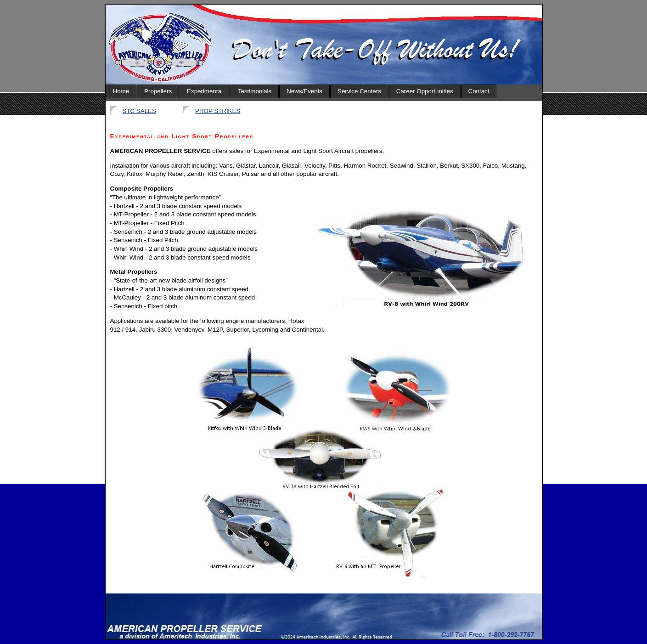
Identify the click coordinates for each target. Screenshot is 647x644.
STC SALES (139, 111)
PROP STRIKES (218, 111)
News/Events (304, 91)
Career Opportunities (425, 91)
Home (121, 91)
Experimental (205, 91)
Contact (479, 91)
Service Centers (359, 91)
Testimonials (255, 91)
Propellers (158, 91)
